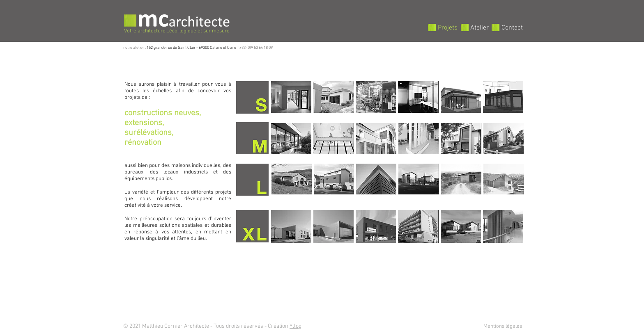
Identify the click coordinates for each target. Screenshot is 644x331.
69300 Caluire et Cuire (217, 48)
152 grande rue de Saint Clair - (173, 48)
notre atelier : (135, 48)
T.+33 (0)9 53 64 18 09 (254, 48)
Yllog (296, 326)
